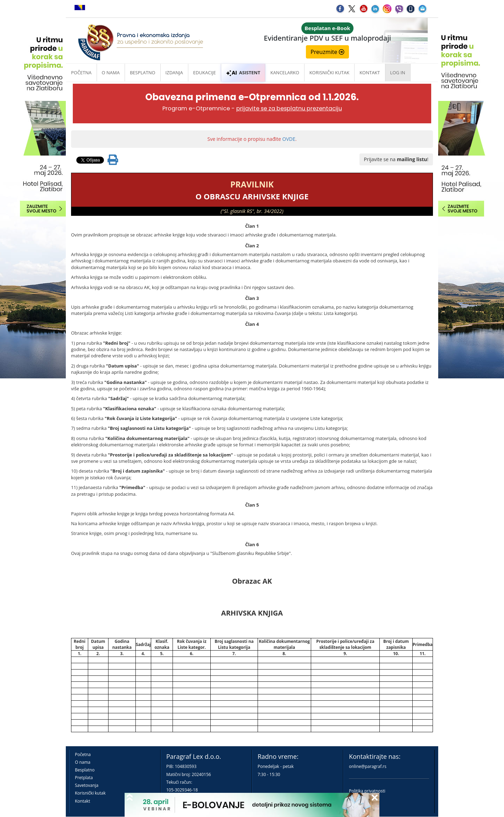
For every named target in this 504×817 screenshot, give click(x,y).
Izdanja (174, 73)
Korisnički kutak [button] (329, 73)
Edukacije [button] (205, 73)
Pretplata (84, 778)
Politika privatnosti (367, 791)
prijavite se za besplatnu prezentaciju (289, 108)
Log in (398, 73)
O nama (111, 73)
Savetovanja (87, 785)
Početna (81, 73)
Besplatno (143, 73)
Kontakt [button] (370, 73)
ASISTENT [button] (243, 73)
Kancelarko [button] (285, 73)
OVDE (289, 139)
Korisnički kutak (90, 793)
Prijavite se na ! (396, 159)
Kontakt (82, 801)
